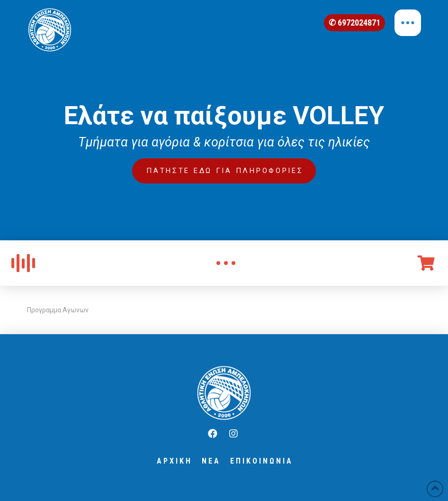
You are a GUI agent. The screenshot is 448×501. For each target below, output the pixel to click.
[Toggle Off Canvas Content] (408, 23)
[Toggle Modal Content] (226, 263)
